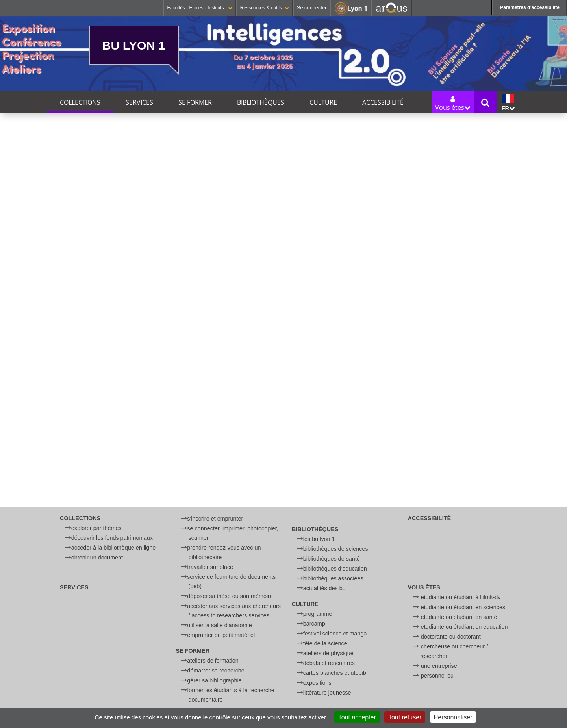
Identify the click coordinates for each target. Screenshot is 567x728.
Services (139, 102)
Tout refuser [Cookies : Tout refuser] (405, 717)
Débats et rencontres (329, 663)
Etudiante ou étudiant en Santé (459, 617)
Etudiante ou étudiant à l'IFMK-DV (461, 597)
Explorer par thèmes (96, 528)
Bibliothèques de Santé (332, 559)
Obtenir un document (97, 558)
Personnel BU (437, 676)
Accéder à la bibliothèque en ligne (113, 548)
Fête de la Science (325, 643)
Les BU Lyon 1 (319, 539)
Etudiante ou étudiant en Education (464, 627)
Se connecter (312, 8)
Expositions (317, 683)
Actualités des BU (324, 588)
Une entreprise (439, 666)
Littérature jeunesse (327, 693)
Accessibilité (383, 102)
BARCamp (314, 624)
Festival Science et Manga (335, 634)
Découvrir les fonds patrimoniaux (112, 538)
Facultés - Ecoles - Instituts (199, 8)
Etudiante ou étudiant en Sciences (463, 607)
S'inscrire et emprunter (215, 519)
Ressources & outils (265, 8)
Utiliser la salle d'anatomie (219, 625)
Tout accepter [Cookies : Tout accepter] (357, 717)
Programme (318, 614)
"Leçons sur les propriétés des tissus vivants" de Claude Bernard (193, 420)
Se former (195, 102)
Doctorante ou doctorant (451, 637)
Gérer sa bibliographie (214, 680)
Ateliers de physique (328, 653)
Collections (80, 102)
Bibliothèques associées (333, 578)
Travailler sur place (210, 567)
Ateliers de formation (213, 661)
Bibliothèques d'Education (335, 569)
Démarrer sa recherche (216, 671)
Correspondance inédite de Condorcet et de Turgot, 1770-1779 (293, 420)
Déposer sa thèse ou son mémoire (230, 596)
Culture (323, 102)
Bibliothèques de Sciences (336, 549)
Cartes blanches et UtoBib (335, 673)
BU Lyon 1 (134, 45)
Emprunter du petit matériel (221, 635)
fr (508, 103)
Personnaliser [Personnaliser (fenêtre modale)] (453, 717)
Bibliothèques (261, 102)
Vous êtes (424, 587)
